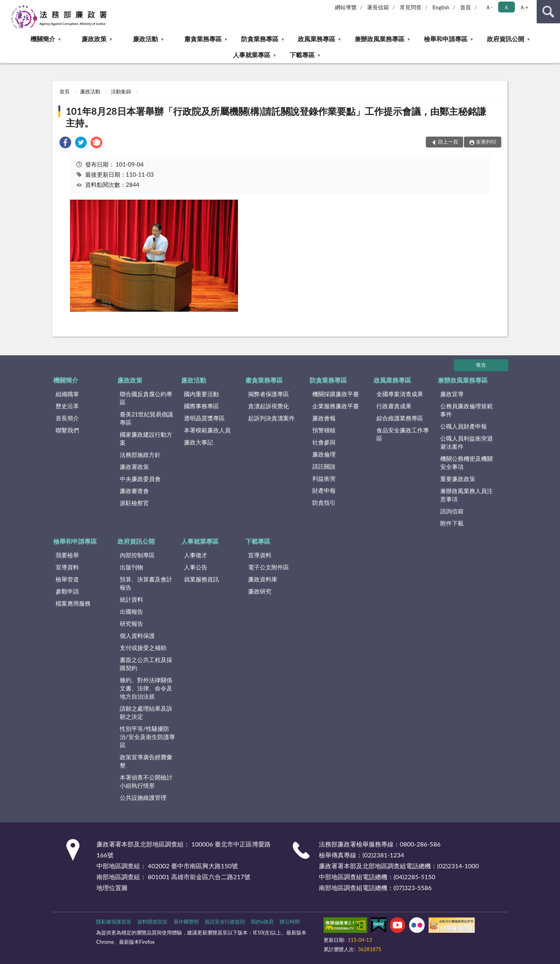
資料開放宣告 (152, 922)
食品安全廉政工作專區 (403, 434)
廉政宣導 (452, 394)
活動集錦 (121, 91)
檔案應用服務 (73, 603)
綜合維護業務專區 (400, 418)
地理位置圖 (112, 888)
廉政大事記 (199, 442)
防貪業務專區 (260, 39)
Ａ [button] (506, 7)
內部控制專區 (137, 555)
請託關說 (324, 466)
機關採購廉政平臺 (336, 394)
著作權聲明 (186, 922)
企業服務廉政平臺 (336, 406)
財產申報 (324, 490)
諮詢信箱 (452, 511)
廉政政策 (94, 39)
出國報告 (131, 611)
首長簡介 (67, 418)
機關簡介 (43, 39)
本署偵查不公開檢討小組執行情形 (146, 781)
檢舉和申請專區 (446, 39)
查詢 (548, 12)
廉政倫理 (324, 454)
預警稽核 (324, 430)
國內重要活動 (201, 394)
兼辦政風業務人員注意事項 (466, 495)
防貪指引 (324, 502)
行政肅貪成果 (394, 406)
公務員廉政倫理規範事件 (466, 410)
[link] (65, 143)
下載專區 (302, 55)
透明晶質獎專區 (204, 418)
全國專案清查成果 (400, 394)
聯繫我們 (67, 430)
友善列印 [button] (486, 142)
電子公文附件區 (269, 567)
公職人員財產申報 (464, 426)
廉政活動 (145, 39)
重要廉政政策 (458, 479)
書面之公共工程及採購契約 (146, 664)
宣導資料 (67, 567)
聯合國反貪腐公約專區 (146, 398)
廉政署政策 (134, 467)
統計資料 (131, 599)
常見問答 (411, 7)
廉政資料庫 (263, 579)
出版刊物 (131, 567)
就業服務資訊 (201, 579)
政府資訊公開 (506, 39)
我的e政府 (262, 922)
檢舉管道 (67, 579)
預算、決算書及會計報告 (146, 583)
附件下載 (452, 523)
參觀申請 (67, 591)
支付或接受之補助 (143, 648)
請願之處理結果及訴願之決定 (146, 712)
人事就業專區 (252, 55)
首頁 (465, 7)
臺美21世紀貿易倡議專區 (146, 418)
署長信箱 (378, 7)
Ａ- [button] (489, 7)
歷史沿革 (67, 406)
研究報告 (131, 623)
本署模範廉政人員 (207, 430)
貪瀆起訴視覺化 (269, 406)
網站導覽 (346, 7)
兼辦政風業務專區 (380, 39)
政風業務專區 (317, 39)
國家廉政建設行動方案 (146, 438)
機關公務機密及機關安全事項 (466, 463)
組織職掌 (67, 394)
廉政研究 (260, 591)
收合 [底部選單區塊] (481, 365)
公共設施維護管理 (143, 797)
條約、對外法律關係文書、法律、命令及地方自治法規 (146, 688)
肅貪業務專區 (203, 39)
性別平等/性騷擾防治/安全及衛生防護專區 (147, 737)
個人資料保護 (137, 636)
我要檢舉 (67, 555)
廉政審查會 (134, 491)
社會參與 (324, 442)
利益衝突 (324, 478)
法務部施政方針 (140, 455)
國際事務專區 (201, 406)
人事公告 (196, 567)
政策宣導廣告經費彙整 (146, 761)
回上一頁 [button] (448, 142)
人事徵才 (196, 555)
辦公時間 (290, 922)
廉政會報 (324, 418)
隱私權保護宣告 (114, 922)
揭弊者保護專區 (269, 394)
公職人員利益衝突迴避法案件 (466, 442)
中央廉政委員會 (140, 479)
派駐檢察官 (134, 503)
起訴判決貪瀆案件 (271, 418)
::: (6, 6)
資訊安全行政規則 (225, 922)
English (441, 7)
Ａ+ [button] (524, 7)
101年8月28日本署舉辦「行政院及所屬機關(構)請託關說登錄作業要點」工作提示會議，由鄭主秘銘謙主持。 (276, 117)
